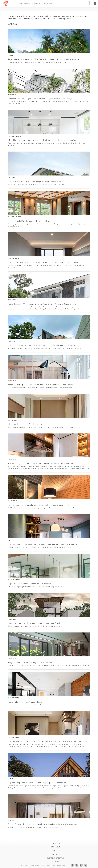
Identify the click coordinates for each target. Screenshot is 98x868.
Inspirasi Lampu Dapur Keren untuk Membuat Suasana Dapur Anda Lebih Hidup (42, 544)
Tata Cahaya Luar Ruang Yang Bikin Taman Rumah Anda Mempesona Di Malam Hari (44, 59)
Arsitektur (12, 95)
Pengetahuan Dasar (15, 217)
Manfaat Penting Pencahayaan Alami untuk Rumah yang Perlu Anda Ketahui (41, 385)
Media (55, 851)
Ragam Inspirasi (13, 258)
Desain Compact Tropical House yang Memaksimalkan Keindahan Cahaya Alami (43, 824)
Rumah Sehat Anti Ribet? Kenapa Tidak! (25, 702)
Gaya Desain (12, 177)
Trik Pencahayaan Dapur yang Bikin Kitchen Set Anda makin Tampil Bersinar (41, 463)
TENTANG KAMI (55, 862)
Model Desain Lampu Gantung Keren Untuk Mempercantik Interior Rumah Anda (43, 140)
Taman (10, 55)
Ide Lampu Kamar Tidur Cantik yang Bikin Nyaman (29, 424)
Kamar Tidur (12, 420)
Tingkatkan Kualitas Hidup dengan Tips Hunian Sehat (31, 662)
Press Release (55, 847)
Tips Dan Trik (12, 459)
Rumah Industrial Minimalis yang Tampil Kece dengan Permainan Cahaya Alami (42, 304)
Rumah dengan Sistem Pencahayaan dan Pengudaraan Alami (34, 623)
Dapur (10, 540)
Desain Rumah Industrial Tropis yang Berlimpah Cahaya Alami (35, 182)
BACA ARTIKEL (55, 843)
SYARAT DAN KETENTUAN (55, 858)
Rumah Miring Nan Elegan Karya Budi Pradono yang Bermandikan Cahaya (40, 99)
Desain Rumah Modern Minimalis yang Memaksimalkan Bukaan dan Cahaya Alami (43, 345)
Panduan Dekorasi (15, 136)
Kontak (55, 854)
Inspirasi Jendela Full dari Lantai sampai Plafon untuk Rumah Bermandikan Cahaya (43, 262)
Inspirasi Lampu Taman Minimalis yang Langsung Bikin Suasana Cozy (37, 783)
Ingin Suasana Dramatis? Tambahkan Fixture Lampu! (30, 584)
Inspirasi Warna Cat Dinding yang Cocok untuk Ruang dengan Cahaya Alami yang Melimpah (48, 741)
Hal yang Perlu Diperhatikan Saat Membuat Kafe (29, 221)
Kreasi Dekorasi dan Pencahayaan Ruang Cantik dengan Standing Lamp (39, 505)
